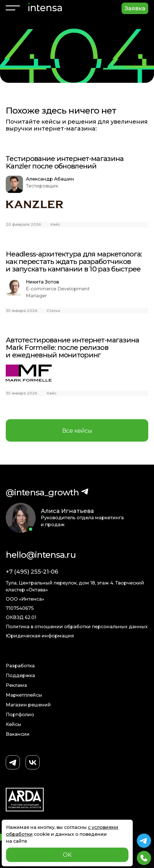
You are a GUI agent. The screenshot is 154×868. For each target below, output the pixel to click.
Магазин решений (28, 705)
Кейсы (14, 724)
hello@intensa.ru (41, 555)
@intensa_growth (43, 492)
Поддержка (20, 676)
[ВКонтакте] (33, 763)
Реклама (16, 685)
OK (67, 855)
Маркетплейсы (24, 695)
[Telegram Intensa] (144, 841)
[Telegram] (13, 763)
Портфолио (20, 715)
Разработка (20, 666)
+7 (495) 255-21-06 (32, 572)
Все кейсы (77, 431)
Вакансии (18, 734)
